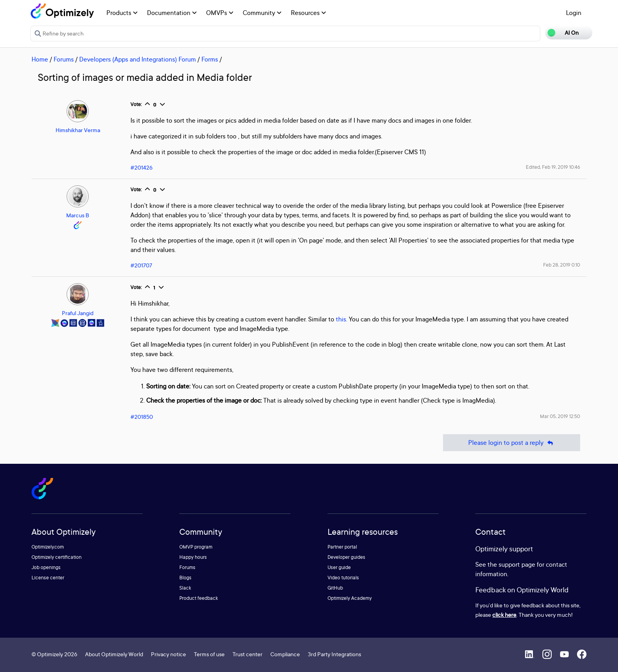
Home (40, 59)
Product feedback (199, 598)
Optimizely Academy (350, 598)
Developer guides (346, 557)
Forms (210, 59)
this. (342, 319)
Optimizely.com (48, 547)
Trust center (248, 654)
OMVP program (196, 547)
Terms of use (209, 654)
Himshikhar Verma (78, 130)
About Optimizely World (114, 654)
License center (48, 578)
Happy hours (193, 557)
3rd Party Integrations (334, 654)
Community (262, 13)
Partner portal (342, 547)
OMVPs (220, 13)
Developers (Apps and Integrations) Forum (138, 59)
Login (574, 13)
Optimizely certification (57, 557)
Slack (185, 588)
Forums (64, 59)
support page (517, 564)
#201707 (141, 265)
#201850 (142, 417)
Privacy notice (168, 654)
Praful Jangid (78, 313)
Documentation (172, 13)
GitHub (335, 588)
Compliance (285, 654)
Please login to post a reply (512, 443)
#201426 (141, 167)
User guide (339, 567)
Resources (308, 13)
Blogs (185, 578)
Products (122, 13)
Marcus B (78, 215)
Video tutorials (343, 578)
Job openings (46, 567)
